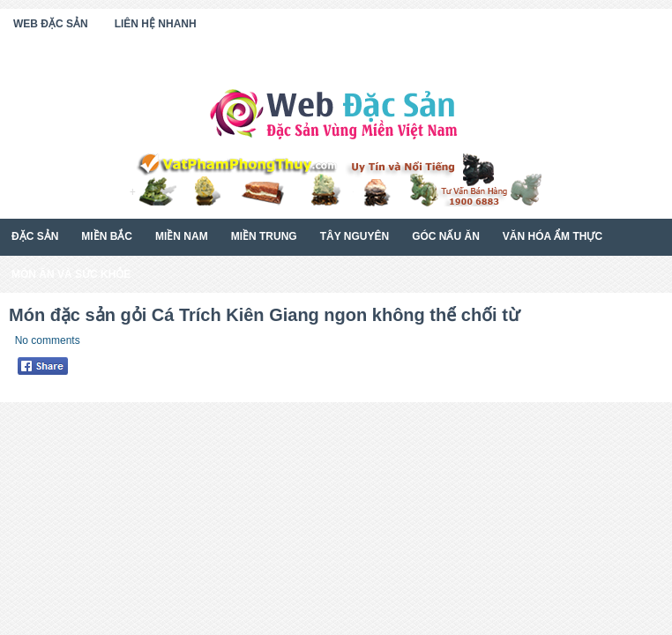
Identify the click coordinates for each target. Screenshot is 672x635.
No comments (48, 340)
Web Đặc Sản (51, 24)
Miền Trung (264, 236)
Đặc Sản (35, 236)
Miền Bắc (107, 236)
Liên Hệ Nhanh (156, 24)
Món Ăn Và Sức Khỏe (71, 274)
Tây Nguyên (355, 236)
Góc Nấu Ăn (446, 236)
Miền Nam (182, 236)
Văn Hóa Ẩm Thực (553, 236)
